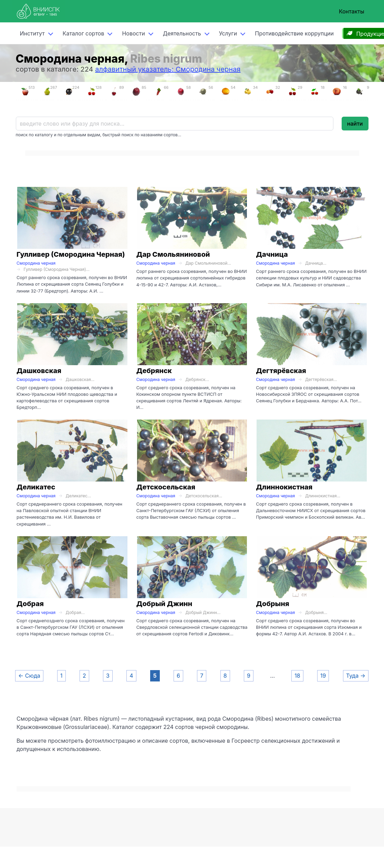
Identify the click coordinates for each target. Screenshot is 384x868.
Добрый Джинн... (203, 612)
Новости (133, 33)
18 (297, 676)
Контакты (352, 11)
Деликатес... (79, 496)
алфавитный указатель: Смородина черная (168, 69)
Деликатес (36, 487)
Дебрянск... (197, 379)
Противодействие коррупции (294, 33)
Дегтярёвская (281, 371)
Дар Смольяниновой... (208, 263)
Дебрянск (154, 371)
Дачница (272, 254)
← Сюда (29, 676)
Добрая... (75, 612)
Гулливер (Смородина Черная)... (56, 269)
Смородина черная (36, 263)
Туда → (356, 676)
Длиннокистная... (323, 496)
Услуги (228, 33)
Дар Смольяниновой (173, 254)
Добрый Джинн (164, 604)
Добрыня (272, 604)
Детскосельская (166, 487)
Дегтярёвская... (321, 379)
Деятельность (182, 33)
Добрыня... (316, 612)
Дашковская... (80, 379)
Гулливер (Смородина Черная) (71, 254)
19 (323, 676)
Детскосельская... (204, 496)
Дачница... (316, 263)
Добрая (30, 604)
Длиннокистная (284, 487)
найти (355, 124)
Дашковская (39, 371)
